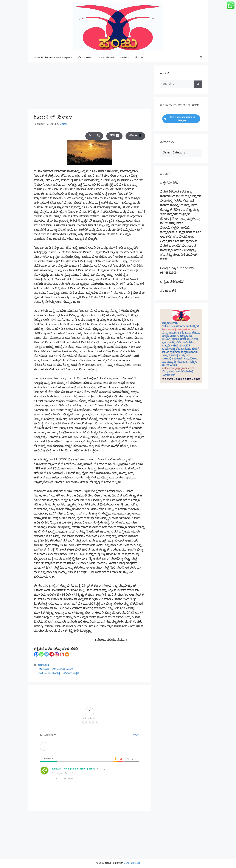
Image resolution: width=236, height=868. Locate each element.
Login (136, 735)
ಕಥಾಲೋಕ (43, 665)
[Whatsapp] (41, 654)
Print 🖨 (94, 136)
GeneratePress (132, 863)
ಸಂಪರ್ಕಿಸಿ (124, 58)
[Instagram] (57, 654)
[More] (67, 654)
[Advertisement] (89, 86)
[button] (201, 58)
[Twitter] (47, 654)
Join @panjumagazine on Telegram (179, 119)
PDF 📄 (114, 136)
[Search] (198, 84)
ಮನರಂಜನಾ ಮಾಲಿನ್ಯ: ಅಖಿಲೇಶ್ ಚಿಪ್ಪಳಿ (58, 674)
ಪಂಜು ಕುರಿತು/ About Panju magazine (53, 58)
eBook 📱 (135, 136)
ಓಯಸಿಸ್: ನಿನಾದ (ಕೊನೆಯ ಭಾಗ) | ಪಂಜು (74, 769)
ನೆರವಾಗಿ (139, 58)
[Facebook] (36, 654)
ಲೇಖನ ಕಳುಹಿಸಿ (86, 58)
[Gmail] (62, 654)
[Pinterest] (52, 654)
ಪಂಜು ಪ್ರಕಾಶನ (106, 58)
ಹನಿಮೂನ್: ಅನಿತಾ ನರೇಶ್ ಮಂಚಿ (55, 670)
